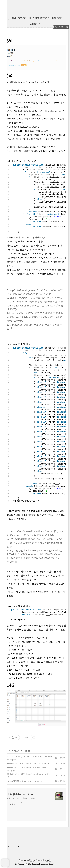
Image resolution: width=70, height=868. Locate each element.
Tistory (32, 860)
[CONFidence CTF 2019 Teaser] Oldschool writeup (27, 763)
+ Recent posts (10, 846)
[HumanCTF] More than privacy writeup (23, 781)
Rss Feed (18, 864)
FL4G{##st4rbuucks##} (21, 794)
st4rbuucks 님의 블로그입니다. (21, 798)
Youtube (44, 864)
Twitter (29, 864)
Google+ (52, 864)
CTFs (8, 751)
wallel (49, 860)
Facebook (36, 864)
